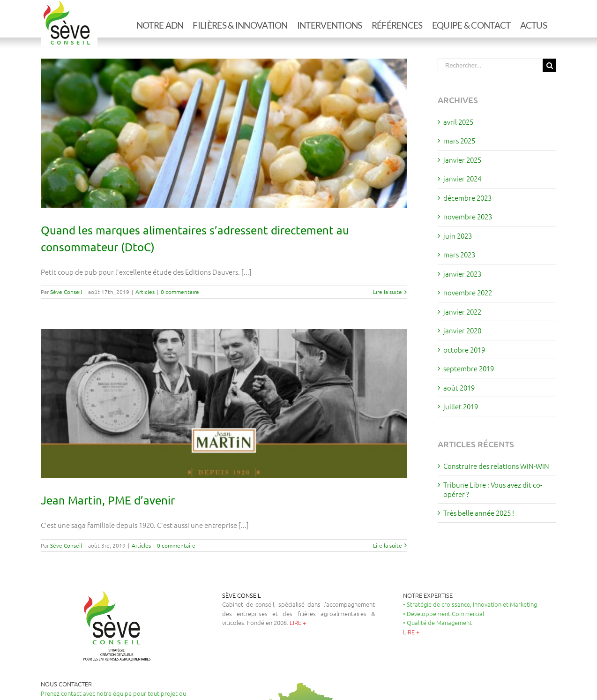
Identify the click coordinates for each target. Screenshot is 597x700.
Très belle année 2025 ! (479, 513)
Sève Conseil (66, 292)
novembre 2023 (468, 216)
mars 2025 (459, 140)
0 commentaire (180, 292)
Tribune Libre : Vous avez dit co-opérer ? (493, 489)
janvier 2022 (462, 312)
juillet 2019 (461, 406)
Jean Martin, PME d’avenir (108, 500)
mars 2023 (459, 254)
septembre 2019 (469, 368)
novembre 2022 (468, 292)
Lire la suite (388, 292)
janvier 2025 (462, 160)
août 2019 (459, 388)
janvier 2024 (462, 178)
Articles (145, 292)
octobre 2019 (464, 350)
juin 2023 (458, 236)
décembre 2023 (467, 198)
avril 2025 (458, 122)
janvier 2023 (462, 274)
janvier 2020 (462, 330)
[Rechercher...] (490, 65)
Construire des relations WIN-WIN (496, 466)
